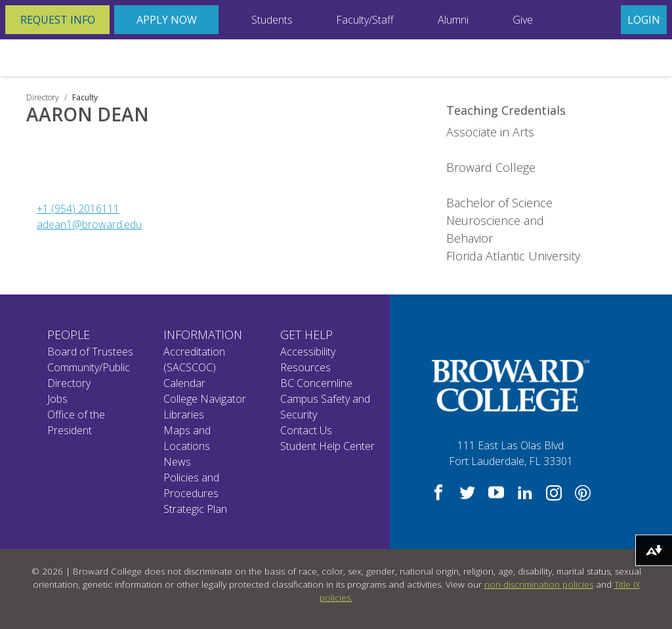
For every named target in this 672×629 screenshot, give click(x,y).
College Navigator (205, 399)
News (177, 462)
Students (272, 20)
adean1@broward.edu (89, 224)
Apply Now (167, 20)
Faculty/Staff (365, 20)
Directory (43, 97)
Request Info (58, 20)
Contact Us (306, 430)
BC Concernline (316, 383)
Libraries (184, 415)
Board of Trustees (90, 352)
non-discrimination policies (539, 584)
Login (644, 20)
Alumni (453, 20)
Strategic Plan (195, 509)
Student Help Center (327, 446)
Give (523, 20)
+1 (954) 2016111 (78, 209)
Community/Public (89, 367)
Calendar (184, 383)
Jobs (57, 399)
